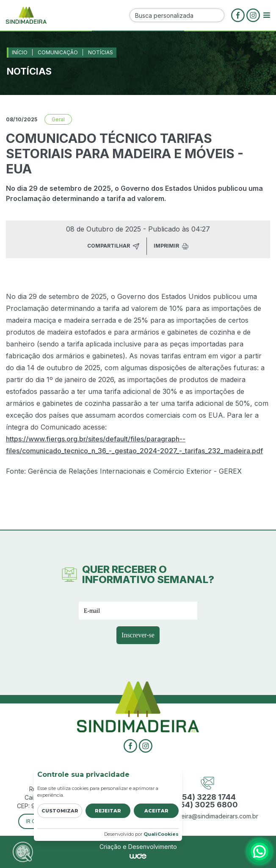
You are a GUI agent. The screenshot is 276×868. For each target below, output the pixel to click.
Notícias (101, 52)
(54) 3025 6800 (208, 805)
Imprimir (171, 246)
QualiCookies (161, 834)
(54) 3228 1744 (208, 797)
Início (20, 52)
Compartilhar (113, 246)
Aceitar (156, 811)
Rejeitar (108, 811)
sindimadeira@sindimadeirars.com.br (207, 816)
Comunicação (58, 52)
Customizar (60, 811)
